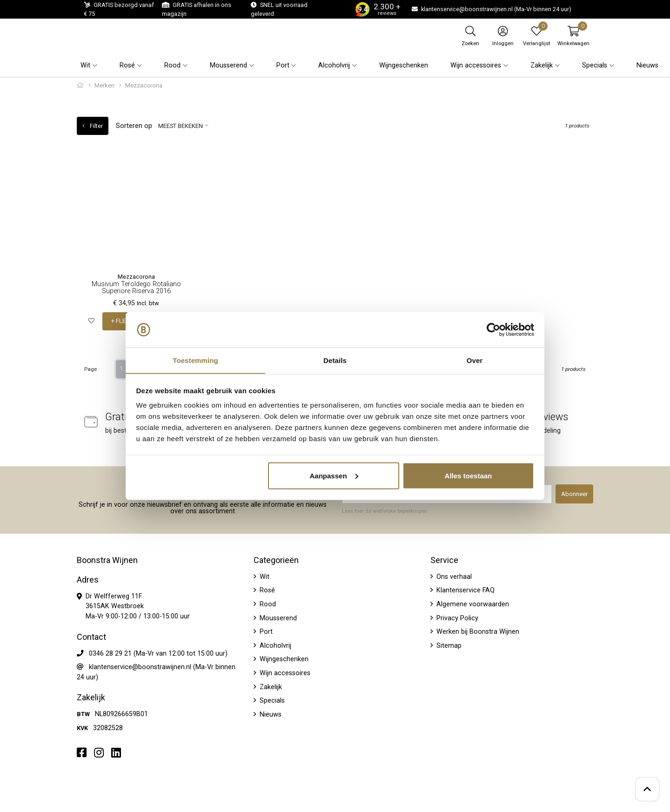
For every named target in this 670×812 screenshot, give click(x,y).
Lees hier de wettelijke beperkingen (385, 511)
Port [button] (283, 65)
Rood (267, 604)
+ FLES (120, 321)
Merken (104, 85)
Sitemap (448, 645)
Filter (93, 126)
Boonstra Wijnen (107, 560)
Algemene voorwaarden (472, 604)
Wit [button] (85, 65)
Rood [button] (172, 65)
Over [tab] (475, 360)
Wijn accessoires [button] (476, 65)
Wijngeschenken (404, 65)
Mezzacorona (136, 277)
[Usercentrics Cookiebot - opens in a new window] (493, 329)
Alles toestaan (469, 476)
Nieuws (647, 65)
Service (444, 560)
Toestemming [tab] (195, 360)
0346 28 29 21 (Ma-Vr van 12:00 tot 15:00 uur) (158, 653)
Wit (264, 576)
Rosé (266, 590)
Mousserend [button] (228, 65)
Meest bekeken (181, 126)
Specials (271, 701)
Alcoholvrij (275, 645)
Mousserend (277, 618)
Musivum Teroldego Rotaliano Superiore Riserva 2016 (136, 287)
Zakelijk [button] (542, 65)
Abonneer (574, 494)
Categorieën (276, 560)
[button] (573, 36)
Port (265, 632)
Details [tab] (335, 360)
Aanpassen (334, 476)
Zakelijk (270, 687)
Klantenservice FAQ (465, 590)
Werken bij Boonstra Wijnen (477, 632)
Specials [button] (595, 65)
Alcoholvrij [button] (334, 65)
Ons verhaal (453, 576)
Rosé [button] (127, 65)
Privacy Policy (456, 618)
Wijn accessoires (284, 673)
